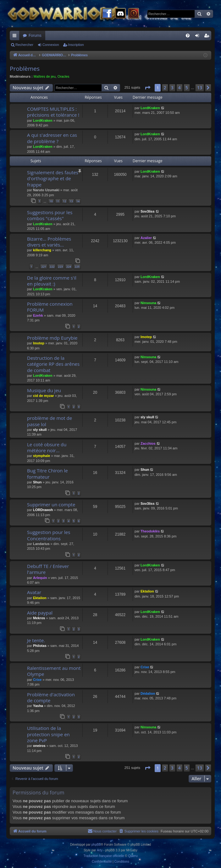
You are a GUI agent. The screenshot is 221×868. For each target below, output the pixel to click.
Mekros (39, 618)
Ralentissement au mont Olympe (54, 671)
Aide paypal (40, 613)
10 (51, 201)
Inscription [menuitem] (208, 37)
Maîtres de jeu (45, 76)
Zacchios (148, 443)
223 (61, 267)
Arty (100, 850)
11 (58, 201)
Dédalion (148, 693)
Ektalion (40, 598)
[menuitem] (188, 36)
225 (77, 267)
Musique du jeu (44, 390)
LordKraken (43, 120)
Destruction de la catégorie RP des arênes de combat (53, 364)
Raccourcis (16, 37)
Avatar (34, 592)
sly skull (40, 430)
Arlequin (40, 578)
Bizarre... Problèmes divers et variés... (49, 242)
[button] (147, 88)
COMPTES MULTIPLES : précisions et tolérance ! (53, 112)
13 (71, 201)
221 (44, 267)
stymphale (41, 456)
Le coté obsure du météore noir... (47, 447)
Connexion (51, 45)
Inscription (76, 45)
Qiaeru (133, 856)
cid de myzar (44, 396)
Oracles (64, 76)
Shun (37, 482)
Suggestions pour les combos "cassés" (50, 215)
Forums (35, 36)
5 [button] (187, 88)
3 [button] (172, 88)
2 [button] (165, 88)
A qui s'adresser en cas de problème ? (52, 138)
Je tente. (36, 640)
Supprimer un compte (51, 504)
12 (64, 201)
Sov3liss (148, 211)
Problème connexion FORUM (50, 307)
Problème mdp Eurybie (52, 338)
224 (69, 267)
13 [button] (200, 88)
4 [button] (180, 88)
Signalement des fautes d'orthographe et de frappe (53, 178)
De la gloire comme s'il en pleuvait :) (52, 281)
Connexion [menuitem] (199, 37)
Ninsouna (148, 303)
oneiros (39, 746)
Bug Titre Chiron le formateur (47, 473)
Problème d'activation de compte (51, 697)
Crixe (37, 680)
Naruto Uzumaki (46, 190)
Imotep (39, 343)
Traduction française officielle (104, 856)
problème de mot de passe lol (50, 421)
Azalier (146, 238)
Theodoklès (150, 531)
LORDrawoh (43, 510)
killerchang (42, 250)
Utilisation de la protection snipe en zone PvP (48, 734)
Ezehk (38, 315)
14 (78, 201)
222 (52, 267)
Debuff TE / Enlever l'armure (48, 569)
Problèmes (25, 69)
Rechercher (24, 45)
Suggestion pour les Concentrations (49, 535)
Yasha (38, 706)
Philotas (40, 646)
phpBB (96, 845)
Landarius (41, 544)
